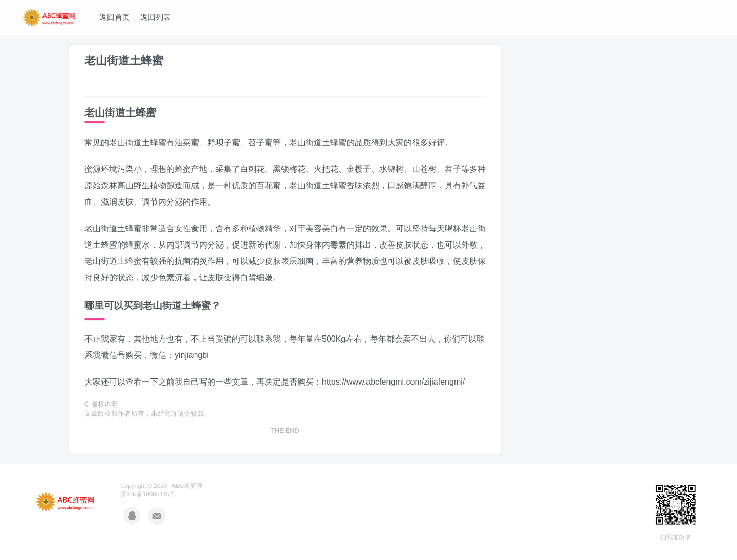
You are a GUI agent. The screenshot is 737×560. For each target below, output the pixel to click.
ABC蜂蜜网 (187, 486)
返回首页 (115, 17)
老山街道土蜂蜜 (124, 61)
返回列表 (156, 17)
